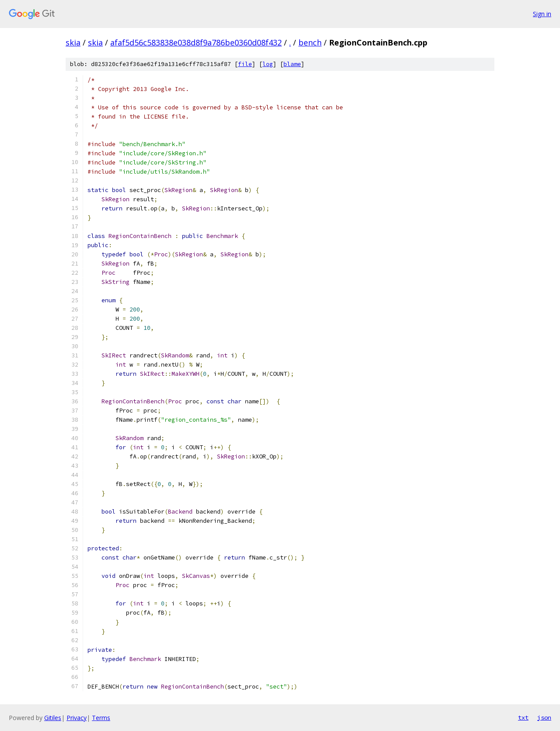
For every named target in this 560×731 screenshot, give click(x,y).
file (245, 64)
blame (292, 64)
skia (73, 42)
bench (310, 42)
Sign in (542, 14)
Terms (101, 718)
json (544, 717)
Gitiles (53, 718)
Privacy (77, 718)
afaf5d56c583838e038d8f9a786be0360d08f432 (196, 42)
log (268, 64)
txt (523, 717)
